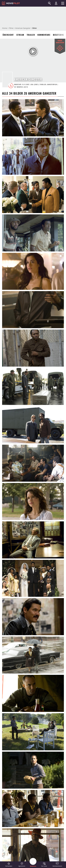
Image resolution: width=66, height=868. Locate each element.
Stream (20, 35)
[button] (9, 864)
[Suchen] (49, 3)
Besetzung (59, 35)
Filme (11, 28)
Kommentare (44, 35)
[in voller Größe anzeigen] (33, 118)
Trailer (31, 35)
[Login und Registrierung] (56, 3)
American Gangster (23, 28)
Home (5, 28)
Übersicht (8, 35)
